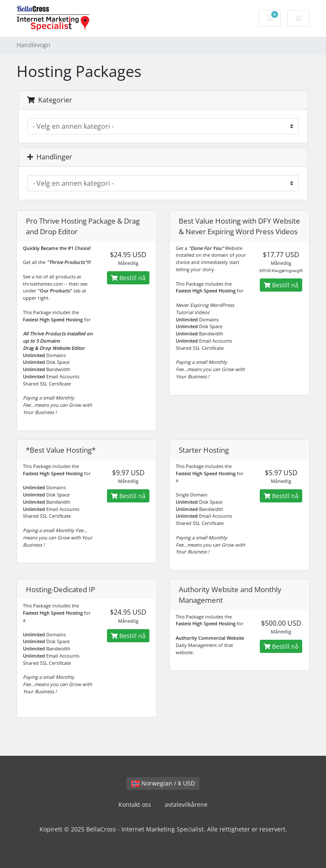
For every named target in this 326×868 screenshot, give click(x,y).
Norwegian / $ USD (163, 783)
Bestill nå (128, 278)
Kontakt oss (135, 804)
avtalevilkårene (186, 804)
